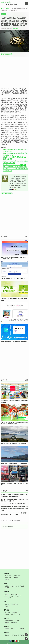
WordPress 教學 (9, 596)
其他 (13, 614)
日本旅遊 (14, 635)
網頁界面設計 (8, 598)
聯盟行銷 (14, 622)
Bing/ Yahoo (15, 604)
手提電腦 (22, 586)
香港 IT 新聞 (17, 576)
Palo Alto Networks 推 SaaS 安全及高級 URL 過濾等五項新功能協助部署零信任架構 (15, 166)
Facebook (7, 612)
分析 (19, 614)
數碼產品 (6, 584)
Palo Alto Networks (7, 54)
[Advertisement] (14, 72)
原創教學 (6, 626)
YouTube (7, 614)
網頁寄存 (18, 596)
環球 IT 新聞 (8, 576)
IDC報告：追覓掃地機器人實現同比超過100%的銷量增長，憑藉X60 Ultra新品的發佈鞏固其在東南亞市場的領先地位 (14, 508)
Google (7, 604)
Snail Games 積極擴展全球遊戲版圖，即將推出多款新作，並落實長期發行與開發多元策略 (14, 496)
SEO (5, 602)
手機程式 (22, 629)
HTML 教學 (15, 594)
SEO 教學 (7, 606)
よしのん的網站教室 (8, 526)
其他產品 (7, 588)
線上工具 (14, 629)
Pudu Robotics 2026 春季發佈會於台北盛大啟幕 (13, 504)
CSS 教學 (7, 594)
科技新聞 (7, 8)
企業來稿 (7, 580)
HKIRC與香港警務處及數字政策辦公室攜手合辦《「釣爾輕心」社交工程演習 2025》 (14, 500)
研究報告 (3, 14)
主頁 (2, 8)
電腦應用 (7, 629)
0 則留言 (16, 28)
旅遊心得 (6, 633)
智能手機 (14, 586)
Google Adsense (9, 620)
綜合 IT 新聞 (8, 578)
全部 (26, 236)
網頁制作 (6, 592)
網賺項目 (6, 618)
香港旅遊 (7, 635)
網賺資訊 (7, 622)
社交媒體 (6, 610)
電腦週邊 (7, 586)
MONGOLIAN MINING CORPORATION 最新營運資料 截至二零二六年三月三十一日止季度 (14, 514)
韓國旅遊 (22, 635)
